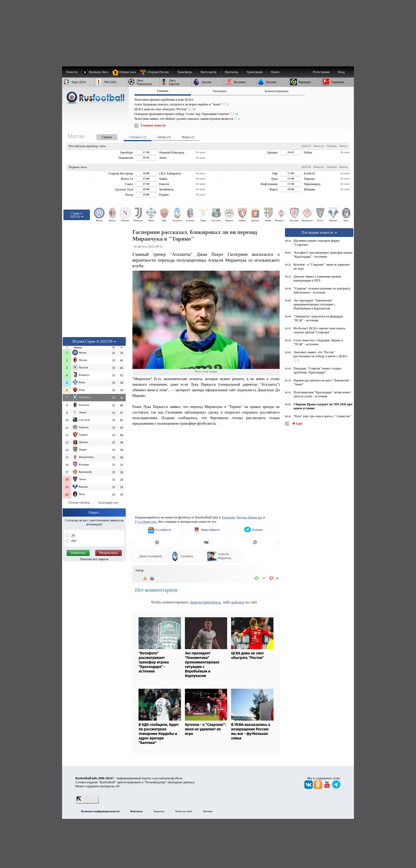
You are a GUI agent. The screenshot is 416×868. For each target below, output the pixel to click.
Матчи (343, 146)
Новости (319, 146)
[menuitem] (156, 72)
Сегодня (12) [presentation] (138, 137)
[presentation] (102, 136)
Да (73, 535)
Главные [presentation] (163, 91)
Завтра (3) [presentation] (164, 137)
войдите (238, 602)
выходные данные (181, 782)
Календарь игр (108, 503)
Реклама (208, 811)
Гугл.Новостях (146, 522)
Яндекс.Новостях (249, 517)
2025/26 (306, 146)
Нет (73, 541)
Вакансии (159, 811)
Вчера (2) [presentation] (188, 137)
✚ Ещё (297, 424)
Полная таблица (79, 503)
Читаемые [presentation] (220, 91)
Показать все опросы (94, 559)
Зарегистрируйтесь (205, 602)
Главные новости (153, 125)
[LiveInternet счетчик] (87, 802)
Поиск (275, 72)
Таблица (332, 146)
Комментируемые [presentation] (277, 91)
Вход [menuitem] (341, 72)
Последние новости (319, 232)
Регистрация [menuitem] (321, 72)
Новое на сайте (184, 811)
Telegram (228, 517)
